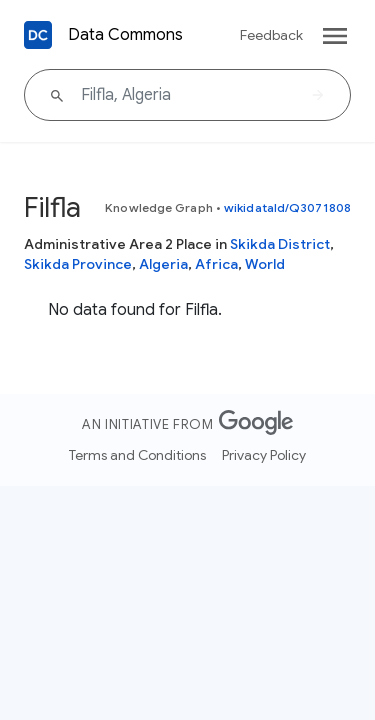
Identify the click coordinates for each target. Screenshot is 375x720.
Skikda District (280, 244)
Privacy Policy (264, 455)
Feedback (271, 35)
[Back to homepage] (38, 35)
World (265, 264)
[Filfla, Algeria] (187, 95)
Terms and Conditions (137, 455)
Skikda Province (78, 264)
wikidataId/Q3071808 (287, 207)
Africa (216, 264)
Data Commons (125, 35)
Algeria (163, 264)
